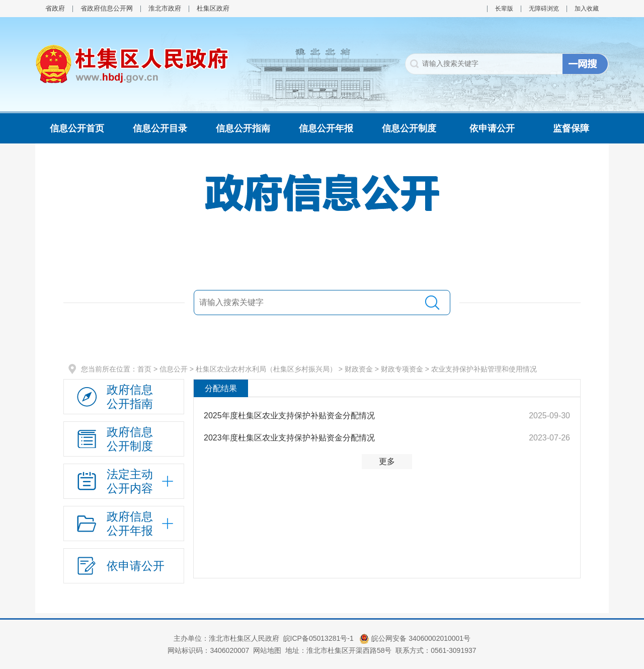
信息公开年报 (326, 128)
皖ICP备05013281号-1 (319, 638)
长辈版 (504, 9)
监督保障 (571, 128)
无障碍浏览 (544, 9)
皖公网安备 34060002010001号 (415, 638)
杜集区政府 (213, 8)
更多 (387, 461)
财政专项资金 (402, 369)
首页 (144, 369)
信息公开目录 (160, 128)
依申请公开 (492, 128)
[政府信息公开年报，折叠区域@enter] (124, 524)
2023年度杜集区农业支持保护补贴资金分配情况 (289, 438)
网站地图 (267, 650)
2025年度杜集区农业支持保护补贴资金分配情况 (289, 416)
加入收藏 (587, 9)
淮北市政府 (165, 8)
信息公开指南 (243, 128)
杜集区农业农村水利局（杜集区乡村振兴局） (266, 369)
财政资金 (359, 369)
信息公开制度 (409, 128)
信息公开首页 (77, 128)
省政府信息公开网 (107, 8)
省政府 (55, 8)
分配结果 (221, 388)
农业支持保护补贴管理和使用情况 (484, 369)
